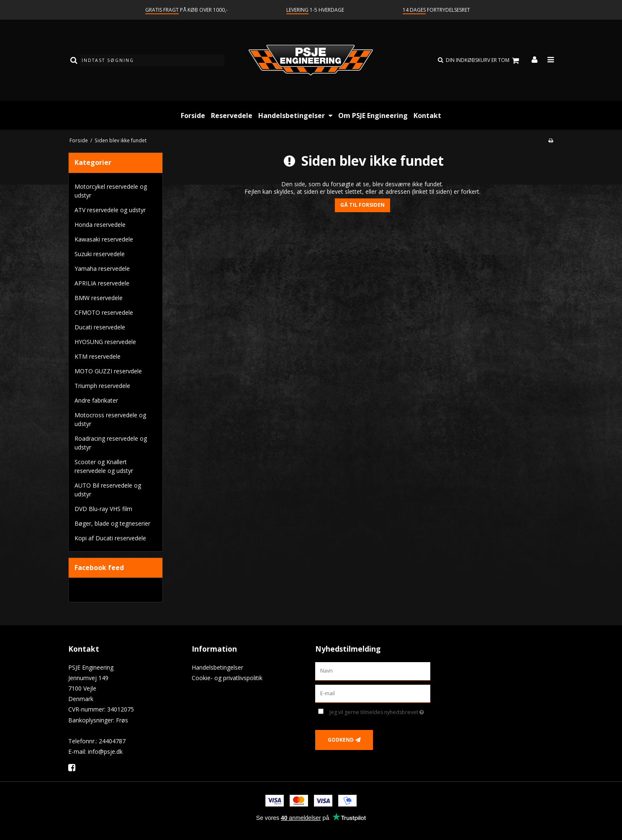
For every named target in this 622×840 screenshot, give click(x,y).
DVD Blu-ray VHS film (103, 509)
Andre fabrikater (96, 400)
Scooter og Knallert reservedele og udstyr (104, 466)
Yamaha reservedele (102, 268)
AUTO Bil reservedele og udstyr (108, 490)
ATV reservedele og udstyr (110, 210)
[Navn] (373, 670)
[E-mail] (373, 693)
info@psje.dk (105, 751)
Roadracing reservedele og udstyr (111, 443)
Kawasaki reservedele (104, 239)
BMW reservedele (99, 298)
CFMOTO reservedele (104, 312)
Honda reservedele (100, 225)
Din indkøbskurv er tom (484, 60)
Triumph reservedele (102, 386)
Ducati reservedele (100, 327)
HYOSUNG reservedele (105, 342)
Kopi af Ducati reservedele (110, 538)
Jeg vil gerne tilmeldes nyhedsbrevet (380, 711)
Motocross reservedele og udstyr (110, 419)
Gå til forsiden (362, 205)
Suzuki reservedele (100, 254)
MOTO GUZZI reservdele (108, 371)
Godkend (341, 740)
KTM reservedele (98, 356)
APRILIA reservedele (102, 283)
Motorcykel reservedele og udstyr (111, 191)
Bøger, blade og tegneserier (112, 523)
